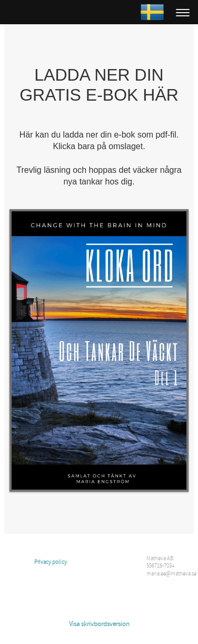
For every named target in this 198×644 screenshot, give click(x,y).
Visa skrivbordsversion (99, 624)
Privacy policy (51, 562)
